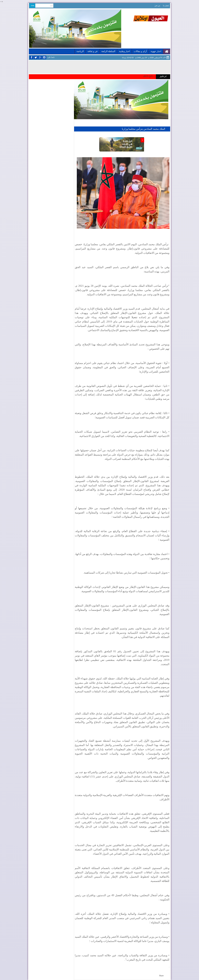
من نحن (157, 6)
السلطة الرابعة (108, 51)
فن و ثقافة (93, 51)
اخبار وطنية (124, 51)
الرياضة (80, 51)
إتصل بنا (166, 6)
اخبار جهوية (156, 51)
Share (161, 976)
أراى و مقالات (140, 51)
